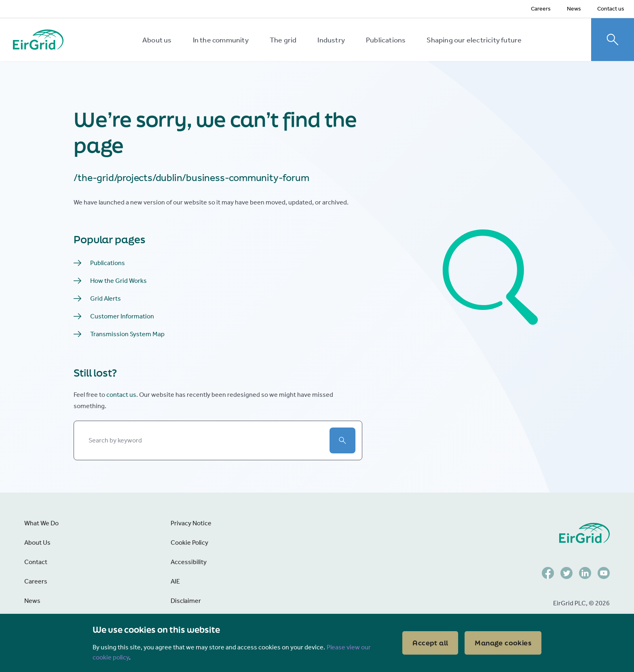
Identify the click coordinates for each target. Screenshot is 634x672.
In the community (221, 40)
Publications (386, 40)
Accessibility (189, 562)
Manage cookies (503, 643)
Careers (541, 9)
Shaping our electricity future (474, 40)
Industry (331, 40)
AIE (175, 581)
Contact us (611, 9)
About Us (37, 542)
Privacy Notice (191, 523)
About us (157, 40)
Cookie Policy (189, 542)
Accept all (430, 643)
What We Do (41, 523)
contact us (121, 395)
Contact (36, 562)
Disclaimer (186, 601)
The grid (283, 40)
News (574, 9)
